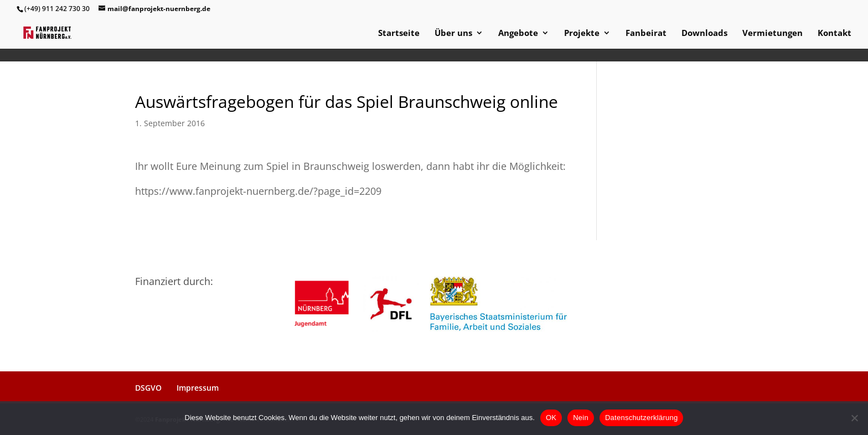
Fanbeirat (646, 33)
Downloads (704, 33)
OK (551, 418)
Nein (581, 418)
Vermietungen (773, 33)
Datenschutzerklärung (641, 418)
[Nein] (854, 418)
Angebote (518, 33)
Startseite (399, 33)
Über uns (453, 33)
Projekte (582, 33)
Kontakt (835, 33)
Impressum (198, 388)
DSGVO (148, 388)
